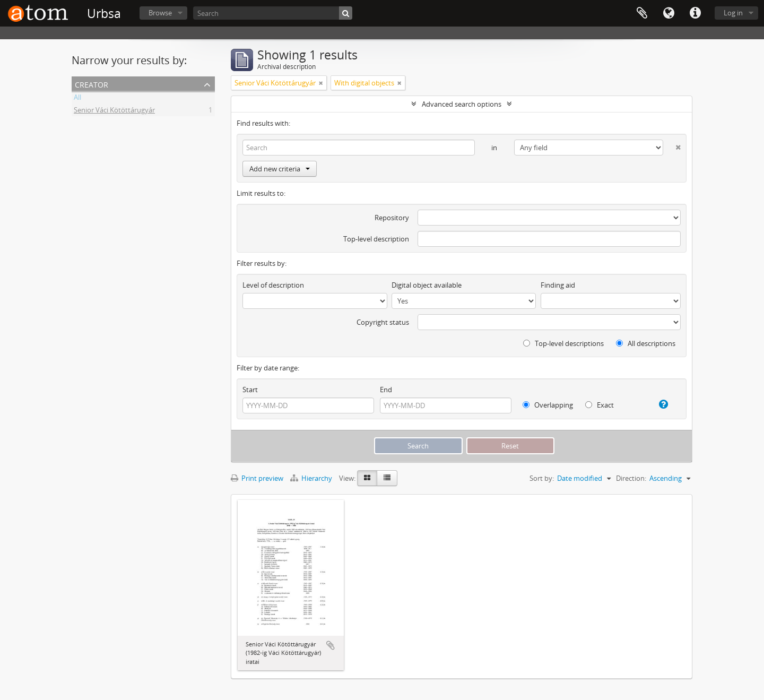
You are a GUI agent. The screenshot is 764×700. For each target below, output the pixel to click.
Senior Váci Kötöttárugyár (114, 111)
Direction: (631, 478)
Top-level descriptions (563, 343)
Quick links (695, 13)
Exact (600, 405)
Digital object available (427, 285)
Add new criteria (280, 169)
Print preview (257, 478)
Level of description (273, 285)
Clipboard (642, 13)
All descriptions (646, 343)
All (77, 99)
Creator (92, 84)
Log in (733, 13)
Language (668, 13)
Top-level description (376, 239)
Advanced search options (462, 104)
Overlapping (548, 405)
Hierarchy (312, 478)
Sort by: (542, 478)
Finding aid (558, 285)
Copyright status (383, 322)
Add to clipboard (331, 645)
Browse (160, 13)
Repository (392, 218)
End (386, 390)
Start (250, 390)
